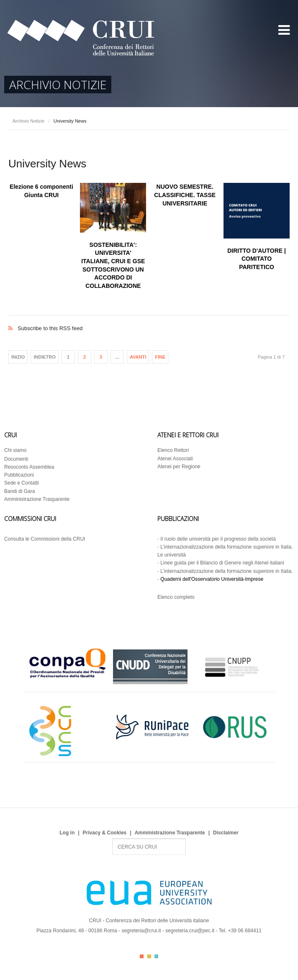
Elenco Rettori (173, 450)
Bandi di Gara (19, 491)
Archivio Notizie (28, 121)
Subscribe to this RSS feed (149, 319)
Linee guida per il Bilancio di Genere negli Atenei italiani (222, 563)
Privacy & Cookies (105, 833)
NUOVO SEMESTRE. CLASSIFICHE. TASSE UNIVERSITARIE (185, 195)
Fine (160, 357)
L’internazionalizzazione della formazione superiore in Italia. (226, 571)
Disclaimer (226, 833)
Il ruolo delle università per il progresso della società (218, 539)
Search (112, 839)
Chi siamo (15, 450)
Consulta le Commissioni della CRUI (45, 539)
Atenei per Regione (179, 467)
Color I (142, 956)
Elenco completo (176, 597)
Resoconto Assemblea (29, 467)
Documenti (16, 459)
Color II (149, 956)
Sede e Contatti (22, 483)
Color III (156, 956)
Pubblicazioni (19, 475)
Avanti (138, 357)
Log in (67, 833)
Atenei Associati (175, 459)
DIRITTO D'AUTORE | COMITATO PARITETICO (257, 259)
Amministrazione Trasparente (37, 499)
